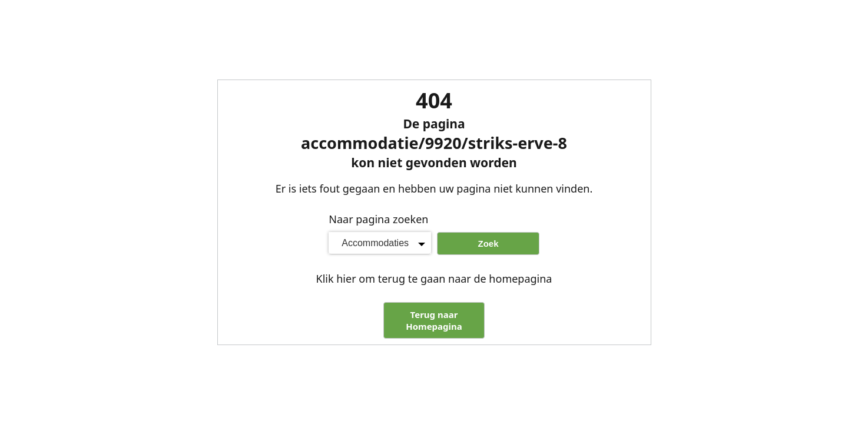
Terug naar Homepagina (434, 320)
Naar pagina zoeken (378, 219)
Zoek (488, 244)
